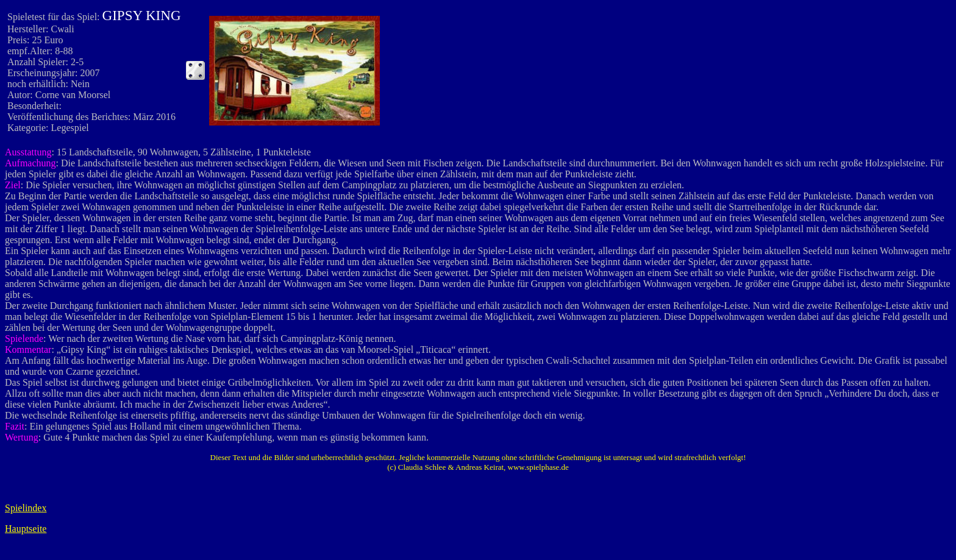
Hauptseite (26, 529)
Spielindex (26, 508)
